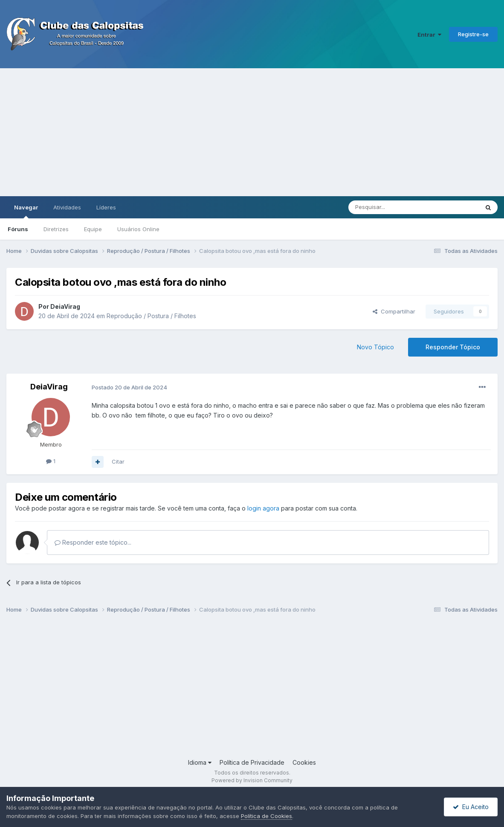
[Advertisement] (252, 132)
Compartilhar (394, 311)
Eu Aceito (471, 807)
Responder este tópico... (93, 542)
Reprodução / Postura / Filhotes (151, 316)
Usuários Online (138, 229)
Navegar (26, 211)
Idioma (200, 762)
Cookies (304, 762)
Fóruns (18, 229)
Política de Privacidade (252, 762)
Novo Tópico (375, 347)
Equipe (93, 229)
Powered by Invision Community (252, 780)
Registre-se (473, 34)
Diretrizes (56, 229)
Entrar (429, 35)
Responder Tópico (453, 347)
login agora (263, 508)
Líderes (106, 207)
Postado (129, 387)
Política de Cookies (266, 816)
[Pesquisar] (390, 207)
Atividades (67, 207)
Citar (118, 461)
